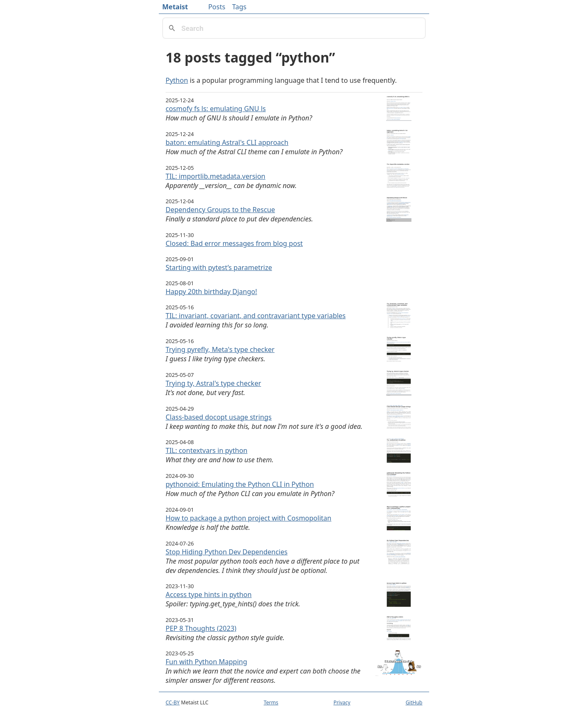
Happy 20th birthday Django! (211, 292)
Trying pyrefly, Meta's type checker (220, 349)
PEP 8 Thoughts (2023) (201, 628)
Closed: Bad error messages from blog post (234, 243)
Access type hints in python (209, 595)
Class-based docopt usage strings (219, 417)
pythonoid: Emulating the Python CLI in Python (240, 484)
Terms (271, 702)
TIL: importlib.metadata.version (215, 176)
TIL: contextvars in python (207, 450)
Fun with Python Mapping (206, 662)
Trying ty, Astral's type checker (213, 383)
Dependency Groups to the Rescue (220, 210)
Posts (217, 7)
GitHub (414, 702)
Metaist (175, 7)
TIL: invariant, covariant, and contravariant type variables (256, 316)
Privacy (342, 702)
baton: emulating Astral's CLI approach (227, 142)
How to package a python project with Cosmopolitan (248, 518)
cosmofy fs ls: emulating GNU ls (216, 109)
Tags (239, 7)
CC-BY (173, 702)
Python (177, 80)
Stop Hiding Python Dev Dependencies (227, 552)
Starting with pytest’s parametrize (219, 267)
